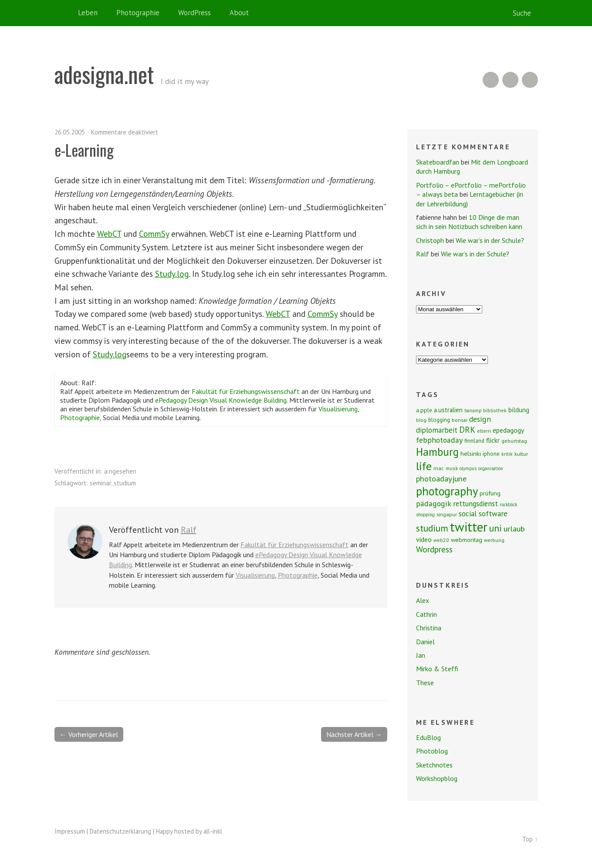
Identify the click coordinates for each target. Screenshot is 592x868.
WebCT (109, 234)
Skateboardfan (438, 162)
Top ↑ (530, 839)
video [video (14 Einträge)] (424, 539)
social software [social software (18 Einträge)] (483, 513)
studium (125, 483)
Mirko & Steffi (437, 669)
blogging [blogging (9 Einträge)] (439, 420)
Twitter (530, 80)
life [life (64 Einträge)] (424, 466)
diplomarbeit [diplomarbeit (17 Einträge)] (437, 430)
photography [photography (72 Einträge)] (447, 491)
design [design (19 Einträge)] (480, 419)
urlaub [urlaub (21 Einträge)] (514, 528)
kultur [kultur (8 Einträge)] (521, 454)
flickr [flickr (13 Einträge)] (493, 440)
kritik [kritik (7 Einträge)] (507, 454)
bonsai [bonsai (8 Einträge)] (460, 420)
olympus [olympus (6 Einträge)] (468, 468)
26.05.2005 (70, 132)
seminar (100, 483)
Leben (88, 13)
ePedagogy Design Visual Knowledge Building (221, 400)
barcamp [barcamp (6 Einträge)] (473, 410)
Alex (423, 600)
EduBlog (428, 737)
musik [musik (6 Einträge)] (452, 468)
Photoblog (432, 751)
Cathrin (426, 614)
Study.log (172, 274)
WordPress (195, 13)
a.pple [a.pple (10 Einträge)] (424, 410)
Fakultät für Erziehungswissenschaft (246, 391)
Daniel (425, 642)
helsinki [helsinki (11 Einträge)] (471, 454)
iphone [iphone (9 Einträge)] (491, 454)
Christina (429, 628)
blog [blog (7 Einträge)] (421, 420)
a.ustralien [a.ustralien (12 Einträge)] (448, 410)
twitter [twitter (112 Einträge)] (469, 527)
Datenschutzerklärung (120, 831)
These (425, 683)
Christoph (430, 240)
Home (63, 13)
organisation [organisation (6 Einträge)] (491, 468)
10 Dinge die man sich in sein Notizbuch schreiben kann (469, 222)
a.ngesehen (120, 471)
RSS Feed (491, 80)
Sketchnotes (434, 765)
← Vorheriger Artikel (89, 734)
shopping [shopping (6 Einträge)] (425, 515)
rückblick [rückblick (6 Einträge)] (508, 505)
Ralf (189, 530)
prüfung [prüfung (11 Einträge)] (490, 493)
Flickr (510, 80)
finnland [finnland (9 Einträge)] (474, 441)
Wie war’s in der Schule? (490, 240)
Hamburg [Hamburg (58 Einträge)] (437, 452)
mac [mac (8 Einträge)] (439, 468)
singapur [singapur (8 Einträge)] (447, 514)
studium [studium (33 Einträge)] (432, 528)
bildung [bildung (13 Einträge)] (519, 410)
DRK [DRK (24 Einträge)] (467, 429)
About (239, 13)
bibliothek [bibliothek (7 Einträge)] (495, 410)
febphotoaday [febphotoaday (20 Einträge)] (439, 440)
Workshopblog (437, 778)
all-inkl (213, 831)
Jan (421, 655)
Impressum (70, 831)
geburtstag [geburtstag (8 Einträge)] (514, 441)
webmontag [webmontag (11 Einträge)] (467, 540)
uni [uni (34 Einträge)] (496, 528)
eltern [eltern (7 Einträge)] (484, 431)
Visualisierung (338, 409)
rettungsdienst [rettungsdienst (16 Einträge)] (475, 504)
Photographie (138, 13)
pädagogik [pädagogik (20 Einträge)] (434, 503)
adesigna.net (104, 74)
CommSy (154, 234)
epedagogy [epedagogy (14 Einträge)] (508, 430)
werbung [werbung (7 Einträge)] (494, 540)
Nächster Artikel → (354, 734)
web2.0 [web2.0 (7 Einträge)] (441, 540)
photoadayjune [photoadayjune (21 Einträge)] (441, 478)
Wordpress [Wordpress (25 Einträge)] (434, 549)
